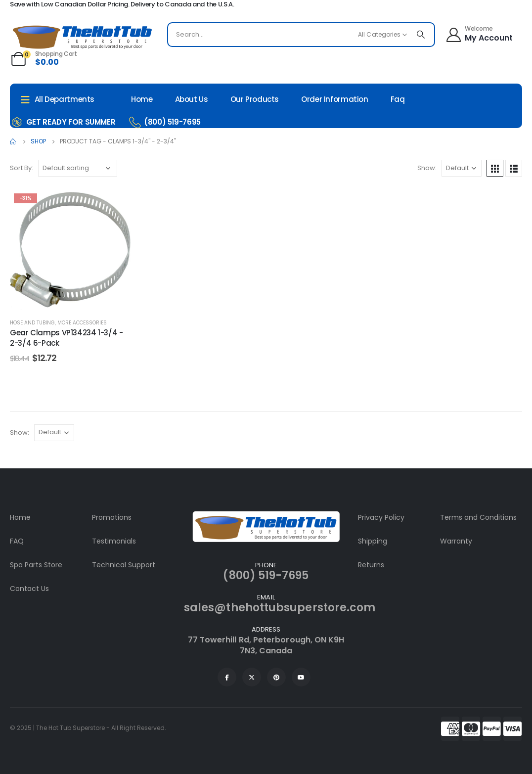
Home (142, 99)
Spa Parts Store (36, 565)
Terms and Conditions (478, 517)
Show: (427, 168)
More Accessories (82, 323)
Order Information (335, 99)
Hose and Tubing (32, 323)
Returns (371, 565)
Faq (398, 99)
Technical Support (124, 565)
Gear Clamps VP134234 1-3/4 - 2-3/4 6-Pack (66, 338)
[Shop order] (78, 168)
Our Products (255, 99)
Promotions (112, 517)
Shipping (373, 541)
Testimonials (114, 541)
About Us (192, 99)
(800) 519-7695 (266, 575)
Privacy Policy (381, 517)
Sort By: (22, 168)
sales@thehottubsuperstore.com (280, 608)
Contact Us (29, 589)
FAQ (17, 541)
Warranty (456, 541)
